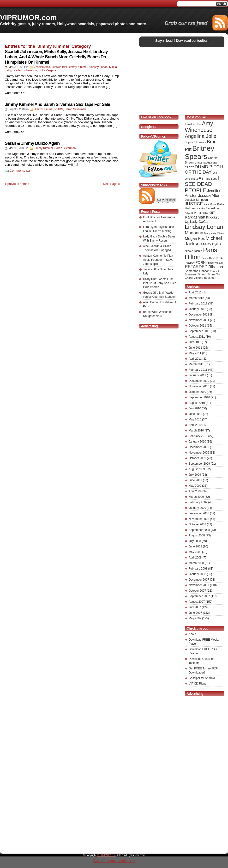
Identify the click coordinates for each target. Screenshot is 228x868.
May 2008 (195, 552)
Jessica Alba (42, 67)
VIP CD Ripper (198, 684)
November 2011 (199, 320)
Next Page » (112, 184)
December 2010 (199, 381)
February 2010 (198, 436)
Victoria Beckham (205, 278)
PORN (59, 109)
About (192, 634)
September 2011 (199, 331)
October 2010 (197, 392)
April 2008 (195, 558)
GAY (200, 178)
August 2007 (197, 602)
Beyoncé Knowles (195, 142)
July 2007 (195, 607)
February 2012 (198, 303)
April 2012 (195, 292)
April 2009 (195, 491)
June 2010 (195, 414)
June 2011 (195, 348)
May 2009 (195, 486)
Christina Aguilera (205, 163)
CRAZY (189, 167)
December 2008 (199, 513)
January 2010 (197, 442)
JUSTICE (194, 204)
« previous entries (17, 184)
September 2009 (199, 464)
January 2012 (197, 309)
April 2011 (195, 359)
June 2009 (195, 480)
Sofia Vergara (47, 70)
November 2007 (199, 585)
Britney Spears (199, 152)
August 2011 (197, 337)
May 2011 (195, 353)
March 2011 (196, 364)
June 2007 (195, 613)
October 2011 (197, 326)
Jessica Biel (59, 67)
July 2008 (195, 541)
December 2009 (199, 447)
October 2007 (197, 591)
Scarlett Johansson (25, 70)
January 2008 (197, 574)
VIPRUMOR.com (28, 18)
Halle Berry (211, 179)
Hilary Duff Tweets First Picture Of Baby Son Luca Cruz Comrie (160, 283)
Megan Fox (195, 239)
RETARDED (196, 267)
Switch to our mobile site (114, 861)
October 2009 (197, 458)
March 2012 (196, 298)
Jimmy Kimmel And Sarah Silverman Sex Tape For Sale (57, 104)
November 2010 (199, 386)
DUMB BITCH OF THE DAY (204, 169)
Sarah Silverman (75, 109)
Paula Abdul (208, 258)
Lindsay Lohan (98, 67)
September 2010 (199, 397)
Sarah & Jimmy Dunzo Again (32, 143)
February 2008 (198, 569)
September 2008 (199, 530)
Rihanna (216, 267)
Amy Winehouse (199, 127)
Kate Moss (210, 204)
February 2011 (198, 370)
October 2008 (197, 524)
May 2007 (195, 618)
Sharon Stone (207, 274)
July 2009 (195, 475)
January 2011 (197, 375)
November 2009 (199, 453)
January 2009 (197, 508)
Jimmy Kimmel (78, 67)
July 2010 (195, 408)
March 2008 (196, 563)
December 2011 (199, 315)
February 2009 (198, 502)
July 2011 (195, 342)
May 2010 (195, 419)
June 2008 (195, 546)
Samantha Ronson (197, 271)
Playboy (190, 263)
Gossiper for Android (202, 678)
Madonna (194, 233)
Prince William (215, 263)
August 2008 (197, 535)
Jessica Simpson (196, 200)
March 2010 (196, 431)
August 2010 (197, 403)
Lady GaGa (199, 222)
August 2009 (197, 469)
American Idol (193, 124)
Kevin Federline (208, 208)
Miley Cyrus (212, 244)
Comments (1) (20, 171)
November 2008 (199, 519)
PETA (219, 258)
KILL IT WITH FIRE (196, 213)
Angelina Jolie (201, 136)
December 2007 (199, 580)
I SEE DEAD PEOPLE (202, 184)
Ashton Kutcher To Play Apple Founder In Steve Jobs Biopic (158, 260)
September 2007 (199, 596)
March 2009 (196, 497)
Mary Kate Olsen (214, 233)
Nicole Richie (194, 251)
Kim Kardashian (200, 215)
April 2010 (195, 425)
